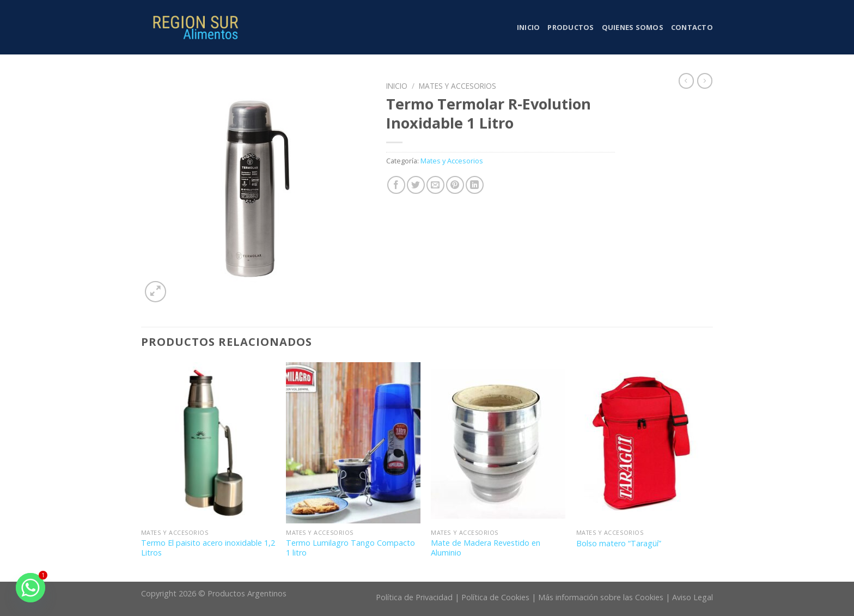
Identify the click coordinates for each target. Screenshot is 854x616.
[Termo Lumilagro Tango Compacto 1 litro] (353, 443)
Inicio (529, 27)
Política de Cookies (495, 597)
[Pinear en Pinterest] (455, 185)
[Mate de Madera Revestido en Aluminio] (498, 443)
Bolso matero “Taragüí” (619, 544)
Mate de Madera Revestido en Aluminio (486, 548)
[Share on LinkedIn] (475, 185)
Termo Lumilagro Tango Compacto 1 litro (350, 548)
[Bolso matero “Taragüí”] (643, 443)
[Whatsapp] (30, 588)
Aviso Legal (693, 597)
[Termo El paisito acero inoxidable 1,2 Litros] (208, 443)
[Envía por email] (435, 185)
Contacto (692, 27)
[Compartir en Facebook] (396, 185)
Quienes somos (633, 27)
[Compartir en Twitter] (416, 185)
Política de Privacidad (414, 597)
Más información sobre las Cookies (601, 597)
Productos (571, 27)
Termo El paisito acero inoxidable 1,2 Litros (208, 548)
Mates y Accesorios (457, 86)
